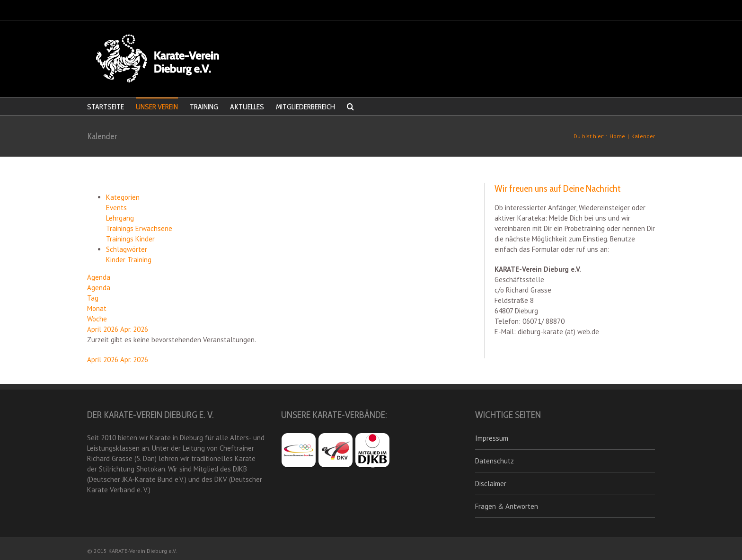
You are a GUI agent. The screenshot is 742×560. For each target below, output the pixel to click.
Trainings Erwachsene (139, 228)
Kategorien (123, 197)
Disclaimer (491, 484)
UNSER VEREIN (157, 107)
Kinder (117, 260)
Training (139, 260)
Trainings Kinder (130, 239)
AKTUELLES (247, 107)
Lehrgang (120, 218)
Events (116, 208)
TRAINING (204, 107)
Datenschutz (495, 461)
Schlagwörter (127, 249)
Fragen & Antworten (507, 506)
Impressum (492, 438)
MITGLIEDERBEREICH (305, 107)
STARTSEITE (106, 107)
